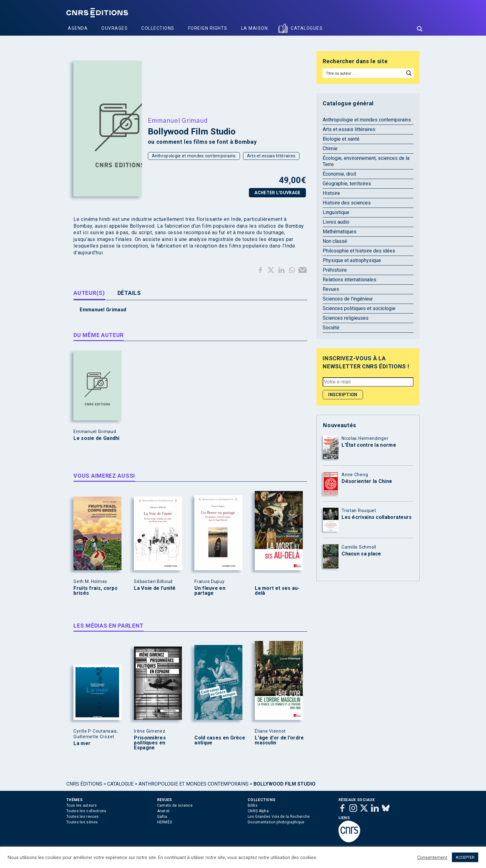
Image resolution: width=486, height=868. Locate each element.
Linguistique (336, 212)
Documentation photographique (276, 822)
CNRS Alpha (258, 811)
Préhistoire (335, 270)
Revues (331, 289)
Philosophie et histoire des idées (359, 251)
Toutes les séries (82, 822)
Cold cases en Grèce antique (220, 740)
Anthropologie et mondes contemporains (194, 156)
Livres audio (336, 222)
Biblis (253, 805)
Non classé (335, 241)
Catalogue (120, 784)
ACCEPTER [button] (465, 857)
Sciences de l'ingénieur (348, 299)
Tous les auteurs (82, 805)
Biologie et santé (341, 139)
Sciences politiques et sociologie (359, 308)
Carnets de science (175, 805)
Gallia (162, 817)
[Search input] (364, 73)
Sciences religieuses (346, 318)
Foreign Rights (208, 28)
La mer (82, 743)
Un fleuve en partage (210, 591)
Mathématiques (340, 232)
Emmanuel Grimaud (178, 120)
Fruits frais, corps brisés (95, 591)
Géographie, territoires (347, 184)
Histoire (331, 193)
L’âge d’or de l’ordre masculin (279, 740)
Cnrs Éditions (84, 784)
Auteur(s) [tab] (89, 293)
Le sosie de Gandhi (96, 438)
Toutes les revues (82, 817)
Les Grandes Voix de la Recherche (279, 817)
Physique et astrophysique (352, 260)
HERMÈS (165, 822)
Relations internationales (349, 280)
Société (331, 328)
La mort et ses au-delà (277, 591)
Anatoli (163, 811)
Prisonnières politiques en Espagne (150, 743)
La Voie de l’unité (155, 588)
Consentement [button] (432, 857)
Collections (158, 28)
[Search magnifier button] (420, 29)
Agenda (78, 28)
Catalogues (307, 28)
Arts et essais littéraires (271, 156)
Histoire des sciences (347, 203)
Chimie (330, 149)
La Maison (255, 28)
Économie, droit (339, 174)
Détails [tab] (129, 293)
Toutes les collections (86, 811)
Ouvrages (115, 28)
